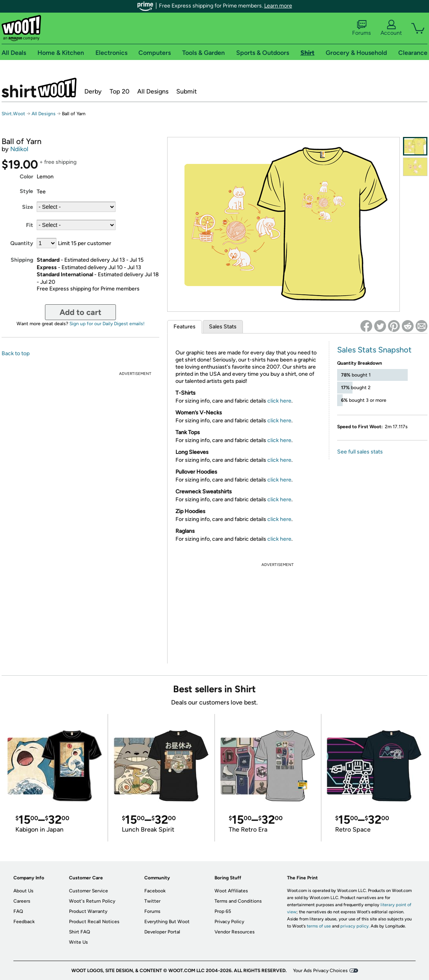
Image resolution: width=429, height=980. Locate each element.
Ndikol (19, 149)
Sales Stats (223, 327)
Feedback (24, 922)
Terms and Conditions (238, 901)
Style (26, 191)
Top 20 (119, 91)
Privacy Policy (229, 922)
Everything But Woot (167, 922)
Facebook (155, 891)
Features (185, 327)
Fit (30, 225)
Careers (22, 901)
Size (28, 207)
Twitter (152, 901)
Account (391, 28)
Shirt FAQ (79, 932)
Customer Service (89, 891)
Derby (93, 91)
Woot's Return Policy (92, 901)
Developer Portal (162, 932)
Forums (362, 28)
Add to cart (80, 312)
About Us (23, 891)
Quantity (22, 243)
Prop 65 (223, 911)
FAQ (18, 911)
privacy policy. (355, 926)
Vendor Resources (235, 932)
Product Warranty (88, 911)
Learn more (278, 6)
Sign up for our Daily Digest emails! (107, 324)
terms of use (319, 926)
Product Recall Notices (94, 922)
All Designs (153, 91)
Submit (187, 91)
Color (26, 177)
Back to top (16, 353)
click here (279, 401)
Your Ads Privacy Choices (320, 971)
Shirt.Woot (39, 88)
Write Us (78, 942)
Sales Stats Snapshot (374, 350)
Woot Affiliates (231, 891)
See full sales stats (360, 452)
